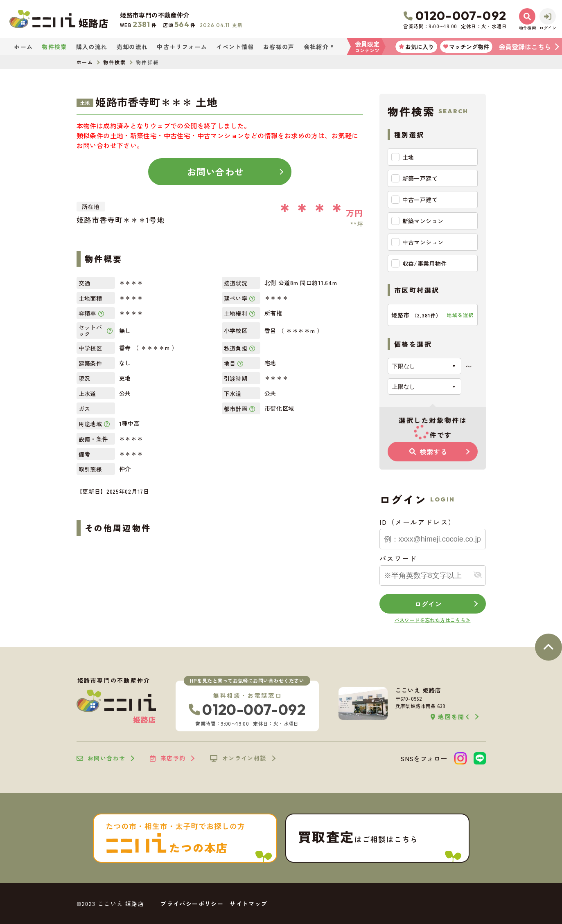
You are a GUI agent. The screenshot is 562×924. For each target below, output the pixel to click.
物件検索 (54, 47)
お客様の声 (279, 47)
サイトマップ (248, 904)
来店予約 (168, 758)
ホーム (23, 47)
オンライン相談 (238, 758)
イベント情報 (235, 47)
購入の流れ (92, 47)
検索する (428, 452)
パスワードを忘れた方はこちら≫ (433, 620)
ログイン (428, 604)
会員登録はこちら (525, 47)
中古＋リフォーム (182, 47)
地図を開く (451, 717)
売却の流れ (132, 47)
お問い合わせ (216, 171)
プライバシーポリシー (192, 904)
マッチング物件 (466, 47)
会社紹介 (316, 47)
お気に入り (416, 47)
